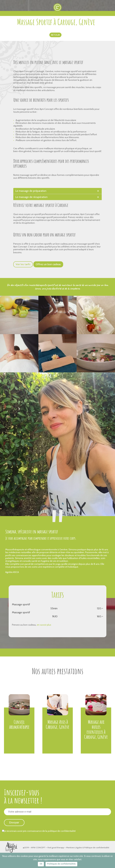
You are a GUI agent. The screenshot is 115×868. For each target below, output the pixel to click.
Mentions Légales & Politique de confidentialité (88, 847)
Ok (41, 864)
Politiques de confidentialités (61, 864)
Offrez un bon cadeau (48, 264)
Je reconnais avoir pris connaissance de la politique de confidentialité (39, 831)
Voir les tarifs (23, 264)
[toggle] (98, 191)
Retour (55, 35)
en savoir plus (44, 625)
